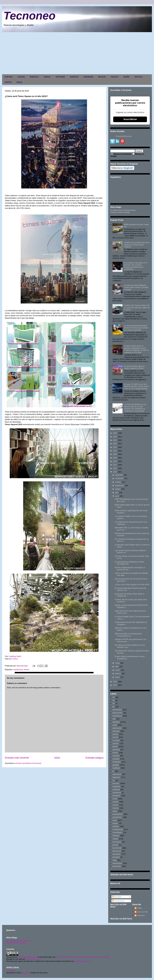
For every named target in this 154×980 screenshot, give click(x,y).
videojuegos (117, 863)
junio (117, 496)
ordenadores (118, 814)
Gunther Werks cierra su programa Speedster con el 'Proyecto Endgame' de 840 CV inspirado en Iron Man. (136, 349)
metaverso (117, 793)
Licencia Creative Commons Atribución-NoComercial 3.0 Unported (82, 957)
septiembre (120, 485)
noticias (116, 808)
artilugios (116, 722)
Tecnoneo (29, 16)
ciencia (115, 734)
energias (116, 759)
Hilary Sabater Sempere (27, 957)
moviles (116, 802)
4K (114, 697)
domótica (116, 750)
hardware (116, 768)
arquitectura (18, 669)
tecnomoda (117, 848)
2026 (115, 433)
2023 (115, 444)
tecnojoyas (117, 842)
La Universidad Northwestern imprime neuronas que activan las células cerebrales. (136, 328)
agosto (118, 489)
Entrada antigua (94, 758)
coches (115, 737)
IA (113, 771)
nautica (115, 805)
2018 (115, 461)
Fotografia (117, 762)
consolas (116, 740)
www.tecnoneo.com (33, 959)
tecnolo (115, 845)
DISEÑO (126, 77)
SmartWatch (117, 832)
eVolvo (15, 659)
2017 (115, 465)
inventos (116, 783)
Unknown (141, 915)
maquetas (116, 786)
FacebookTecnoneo (124, 136)
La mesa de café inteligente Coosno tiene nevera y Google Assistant (136, 287)
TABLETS (114, 77)
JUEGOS (8, 82)
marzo (118, 670)
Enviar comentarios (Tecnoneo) (29, 763)
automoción (117, 728)
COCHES (21, 77)
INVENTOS (74, 77)
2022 (115, 447)
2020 (115, 454)
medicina (116, 790)
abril (117, 667)
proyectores (117, 817)
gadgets (116, 765)
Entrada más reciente (17, 758)
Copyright (26, 973)
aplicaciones (118, 713)
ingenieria (116, 777)
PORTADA (9, 77)
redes (115, 820)
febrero (118, 674)
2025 (115, 437)
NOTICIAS (139, 77)
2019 (115, 458)
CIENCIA (47, 77)
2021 (115, 451)
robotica (116, 826)
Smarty (19, 82)
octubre (118, 482)
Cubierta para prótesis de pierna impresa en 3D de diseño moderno (137, 245)
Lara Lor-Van (142, 912)
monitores (116, 796)
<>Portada (10, 971)
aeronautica (117, 710)
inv (114, 780)
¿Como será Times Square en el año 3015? (132, 585)
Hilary (140, 908)
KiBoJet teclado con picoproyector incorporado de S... (128, 635)
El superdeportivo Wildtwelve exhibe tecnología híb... (129, 563)
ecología (116, 756)
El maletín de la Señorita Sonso (123, 210)
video (115, 860)
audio (115, 725)
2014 (115, 682)
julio (117, 493)
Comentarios (118, 901)
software (116, 836)
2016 (115, 468)
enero (118, 677)
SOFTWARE (60, 77)
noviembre (120, 478)
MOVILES (102, 77)
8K (114, 707)
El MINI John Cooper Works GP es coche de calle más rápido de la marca (137, 308)
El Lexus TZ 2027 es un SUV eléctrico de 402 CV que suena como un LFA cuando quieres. (136, 386)
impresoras (117, 774)
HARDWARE (88, 77)
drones (115, 753)
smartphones (118, 829)
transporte (117, 854)
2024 (115, 440)
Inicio (57, 758)
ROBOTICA (34, 77)
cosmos (116, 743)
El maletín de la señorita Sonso (19, 941)
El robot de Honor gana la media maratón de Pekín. (134, 367)
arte (114, 719)
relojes (115, 823)
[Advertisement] (77, 53)
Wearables (117, 866)
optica (115, 811)
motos (115, 799)
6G (114, 703)
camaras (116, 731)
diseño (26, 669)
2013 (115, 685)
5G (114, 700)
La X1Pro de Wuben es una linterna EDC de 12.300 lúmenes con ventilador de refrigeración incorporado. (135, 408)
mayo (118, 663)
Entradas (117, 897)
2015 (115, 472)
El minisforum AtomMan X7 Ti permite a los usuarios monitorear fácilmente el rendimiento (136, 266)
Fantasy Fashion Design (120, 212)
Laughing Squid (15, 656)
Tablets (115, 839)
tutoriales (116, 857)
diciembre (119, 475)
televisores (117, 851)
